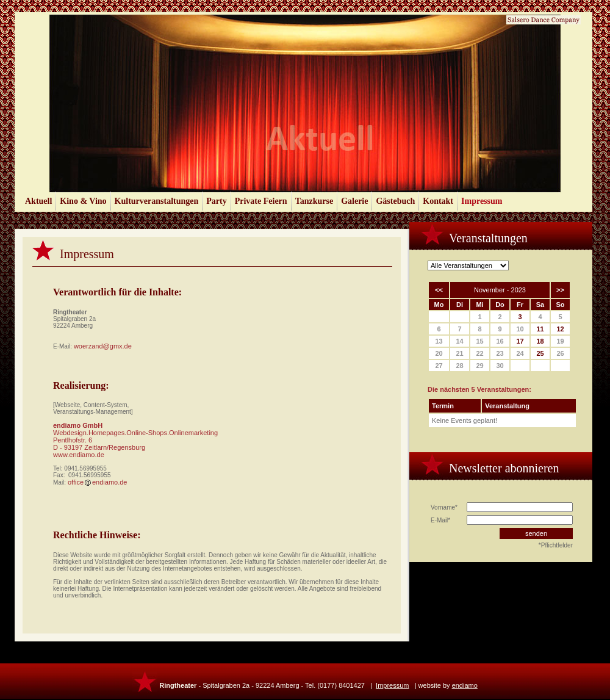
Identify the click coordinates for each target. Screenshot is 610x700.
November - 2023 (500, 290)
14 (459, 341)
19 (560, 341)
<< (439, 290)
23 (500, 353)
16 (500, 341)
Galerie (354, 201)
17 (520, 341)
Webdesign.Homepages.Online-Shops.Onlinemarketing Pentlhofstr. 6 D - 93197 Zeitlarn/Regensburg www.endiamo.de (135, 444)
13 (439, 341)
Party (216, 201)
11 (540, 329)
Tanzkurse (314, 201)
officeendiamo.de (98, 482)
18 (540, 341)
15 (479, 341)
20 (439, 353)
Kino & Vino (83, 201)
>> (560, 290)
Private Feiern (261, 201)
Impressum (482, 201)
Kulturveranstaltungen (157, 201)
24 (520, 353)
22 (479, 353)
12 (560, 329)
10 (520, 329)
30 (500, 366)
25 (540, 353)
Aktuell (38, 201)
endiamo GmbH (78, 425)
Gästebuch (395, 201)
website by (448, 685)
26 (560, 353)
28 (459, 366)
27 (439, 366)
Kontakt (438, 201)
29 (479, 366)
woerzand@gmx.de (103, 346)
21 (459, 353)
